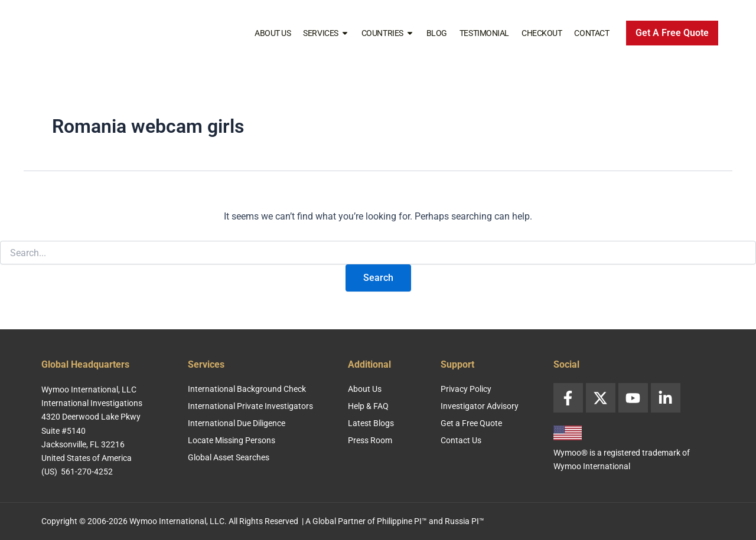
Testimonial (484, 33)
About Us (273, 33)
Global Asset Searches (229, 457)
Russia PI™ (465, 521)
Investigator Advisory (480, 406)
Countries (388, 33)
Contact (592, 33)
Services (326, 33)
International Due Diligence (237, 423)
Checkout (542, 33)
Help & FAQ (368, 406)
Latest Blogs (371, 423)
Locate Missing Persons (232, 440)
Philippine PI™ (402, 521)
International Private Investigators (250, 406)
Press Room (370, 440)
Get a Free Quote (471, 423)
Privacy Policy (466, 389)
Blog (437, 33)
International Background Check (247, 389)
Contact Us (461, 440)
